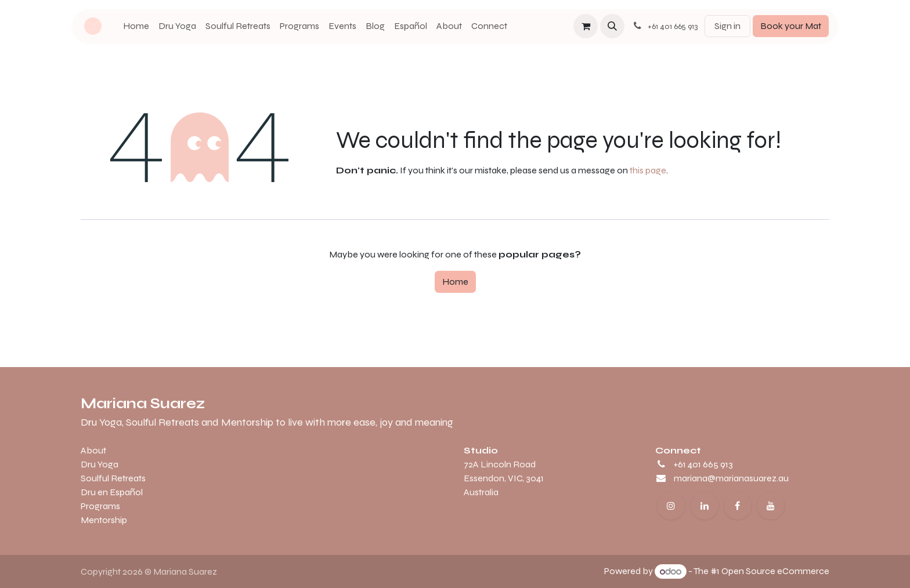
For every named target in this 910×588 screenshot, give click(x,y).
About (93, 450)
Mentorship (104, 520)
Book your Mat (791, 26)
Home (455, 282)
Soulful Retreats (113, 478)
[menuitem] (136, 26)
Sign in (727, 26)
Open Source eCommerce (775, 571)
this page (648, 170)
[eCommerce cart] (586, 26)
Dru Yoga (100, 464)
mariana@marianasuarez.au (731, 478)
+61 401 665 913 (703, 464)
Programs (100, 506)
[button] (612, 26)
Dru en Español (112, 492)
